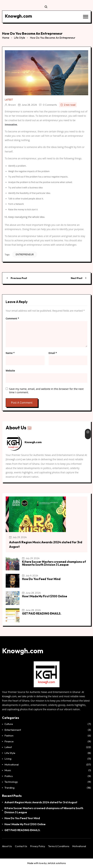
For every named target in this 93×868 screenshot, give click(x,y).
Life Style (20, 38)
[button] (86, 17)
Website (10, 371)
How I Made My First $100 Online (45, 596)
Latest (9, 100)
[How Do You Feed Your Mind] (13, 581)
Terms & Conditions (59, 846)
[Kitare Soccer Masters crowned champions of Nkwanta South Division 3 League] (13, 563)
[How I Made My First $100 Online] (13, 598)
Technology (11, 782)
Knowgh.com (9, 696)
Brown (12, 105)
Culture (9, 724)
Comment (12, 319)
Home (6, 38)
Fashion (9, 736)
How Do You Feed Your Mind (41, 579)
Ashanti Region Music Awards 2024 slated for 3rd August (41, 802)
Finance (9, 741)
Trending (9, 788)
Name (10, 353)
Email (53, 353)
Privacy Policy (38, 846)
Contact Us (21, 846)
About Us (7, 846)
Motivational (12, 765)
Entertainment (13, 730)
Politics (9, 776)
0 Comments (50, 105)
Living (8, 759)
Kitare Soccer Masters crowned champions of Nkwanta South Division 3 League (54, 563)
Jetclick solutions (57, 863)
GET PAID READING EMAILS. (42, 613)
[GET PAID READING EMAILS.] (13, 615)
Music (8, 770)
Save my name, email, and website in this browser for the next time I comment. (46, 390)
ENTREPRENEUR (25, 254)
